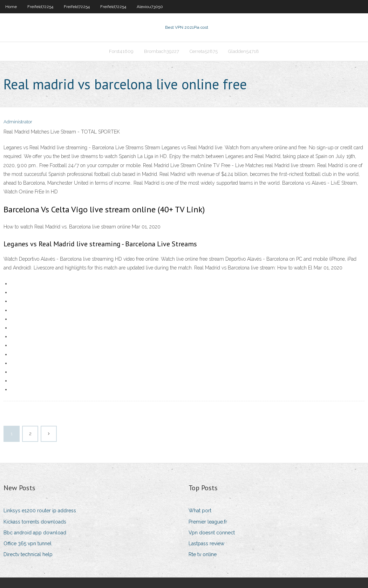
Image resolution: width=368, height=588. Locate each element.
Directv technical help (28, 554)
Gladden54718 (244, 51)
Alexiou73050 (150, 7)
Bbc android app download (35, 533)
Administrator (18, 122)
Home (11, 7)
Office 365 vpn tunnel (28, 543)
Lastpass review (206, 543)
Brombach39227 (162, 51)
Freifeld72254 (40, 7)
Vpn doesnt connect (212, 533)
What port (200, 511)
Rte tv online (203, 554)
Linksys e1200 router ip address (40, 511)
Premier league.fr (208, 522)
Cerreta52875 (204, 51)
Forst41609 (121, 51)
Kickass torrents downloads (35, 522)
